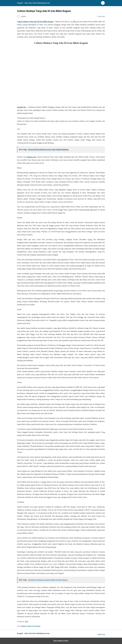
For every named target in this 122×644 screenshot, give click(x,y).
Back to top (101, 634)
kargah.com (21, 107)
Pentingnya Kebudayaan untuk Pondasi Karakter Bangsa (48, 580)
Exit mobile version (61, 641)
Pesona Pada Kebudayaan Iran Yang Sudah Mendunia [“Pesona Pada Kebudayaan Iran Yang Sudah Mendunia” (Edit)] (48, 149)
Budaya (24, 626)
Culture (29, 626)
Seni (27, 621)
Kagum (38, 626)
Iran (34, 626)
